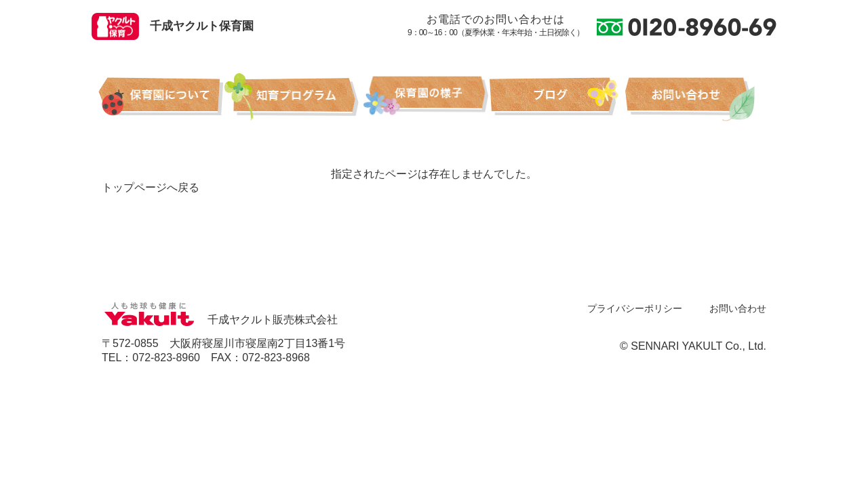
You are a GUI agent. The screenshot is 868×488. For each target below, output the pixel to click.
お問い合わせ (738, 308)
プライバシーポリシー (635, 308)
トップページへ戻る (151, 187)
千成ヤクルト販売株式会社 (220, 320)
